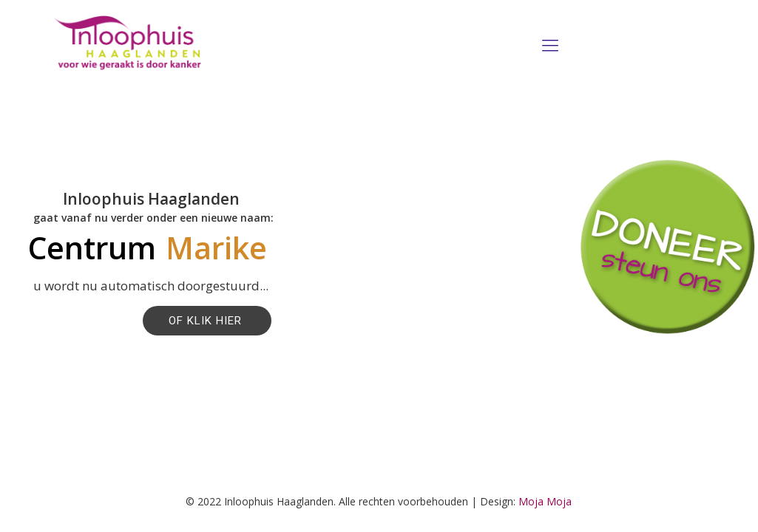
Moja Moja (545, 501)
